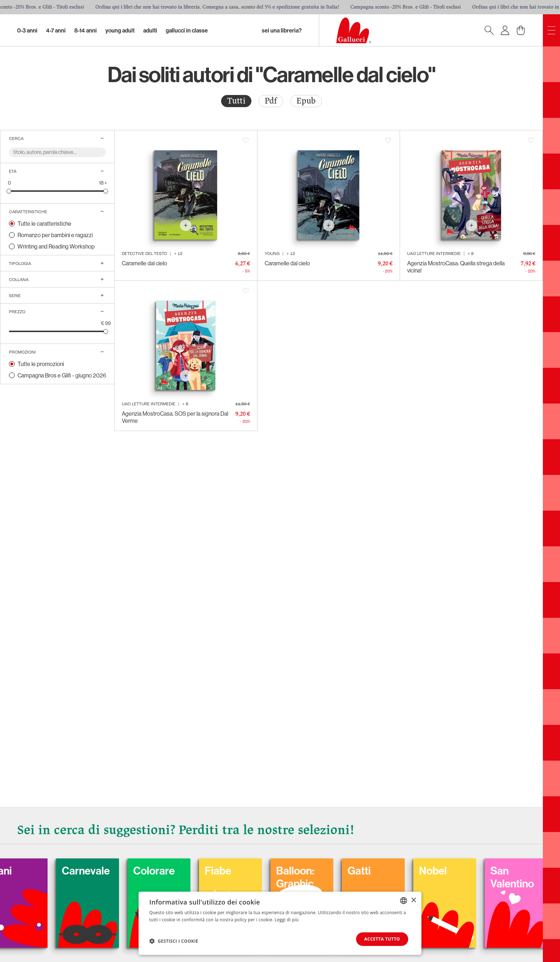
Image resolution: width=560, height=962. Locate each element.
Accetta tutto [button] (382, 939)
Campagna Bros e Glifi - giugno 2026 (62, 375)
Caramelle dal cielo (144, 263)
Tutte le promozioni (41, 364)
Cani (41, 871)
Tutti (236, 101)
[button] (174, 941)
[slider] (9, 191)
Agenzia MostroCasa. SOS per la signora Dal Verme (175, 417)
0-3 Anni (27, 30)
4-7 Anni (56, 30)
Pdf (271, 101)
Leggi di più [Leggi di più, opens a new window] (287, 920)
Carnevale (126, 871)
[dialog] (280, 923)
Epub (306, 101)
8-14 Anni (86, 30)
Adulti (150, 30)
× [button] (413, 900)
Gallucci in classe (187, 30)
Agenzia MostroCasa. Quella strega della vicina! (456, 267)
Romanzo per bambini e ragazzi (55, 235)
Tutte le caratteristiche (44, 224)
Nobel (473, 871)
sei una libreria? (282, 30)
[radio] (236, 101)
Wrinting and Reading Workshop (56, 246)
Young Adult (120, 30)
